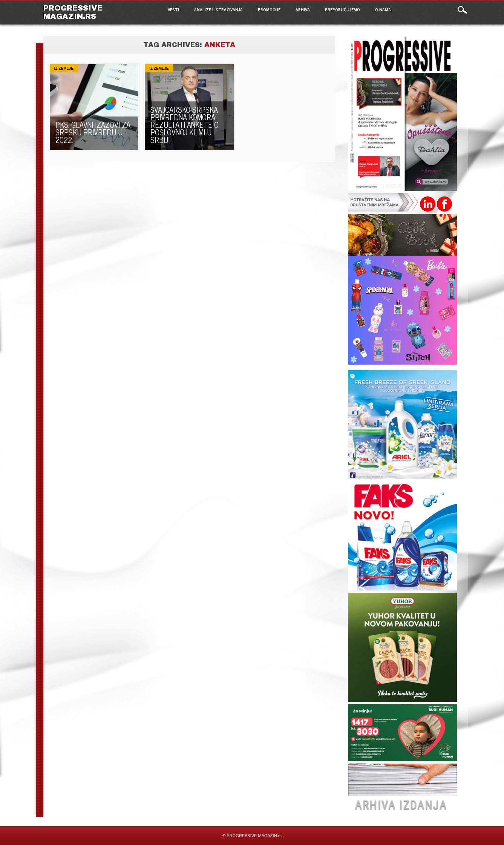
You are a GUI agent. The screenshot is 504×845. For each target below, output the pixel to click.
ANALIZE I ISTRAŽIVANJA (218, 9)
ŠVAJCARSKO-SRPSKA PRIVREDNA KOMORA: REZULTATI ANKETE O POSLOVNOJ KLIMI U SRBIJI (185, 125)
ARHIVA (303, 9)
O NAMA (383, 9)
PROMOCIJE (269, 9)
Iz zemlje (64, 68)
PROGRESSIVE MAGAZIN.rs (73, 12)
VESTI (173, 9)
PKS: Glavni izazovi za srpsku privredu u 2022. (93, 132)
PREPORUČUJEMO (342, 9)
